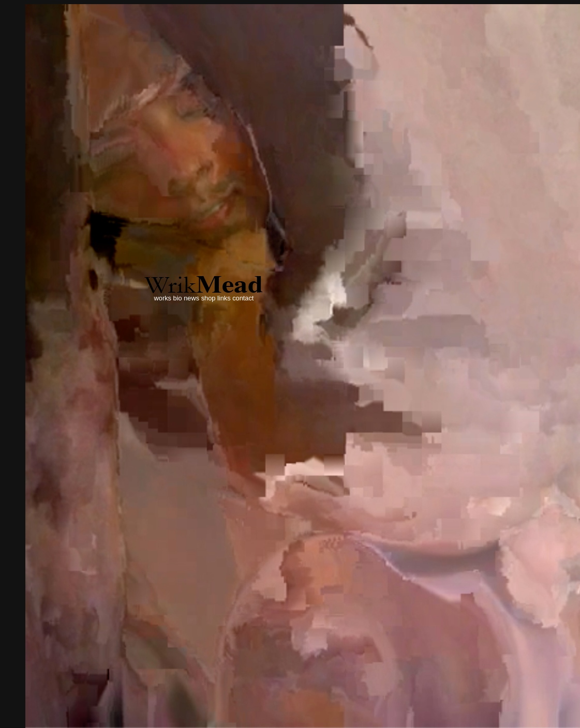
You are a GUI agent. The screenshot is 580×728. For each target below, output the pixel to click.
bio (178, 298)
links (224, 298)
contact (243, 298)
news (191, 298)
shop (209, 298)
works (163, 298)
